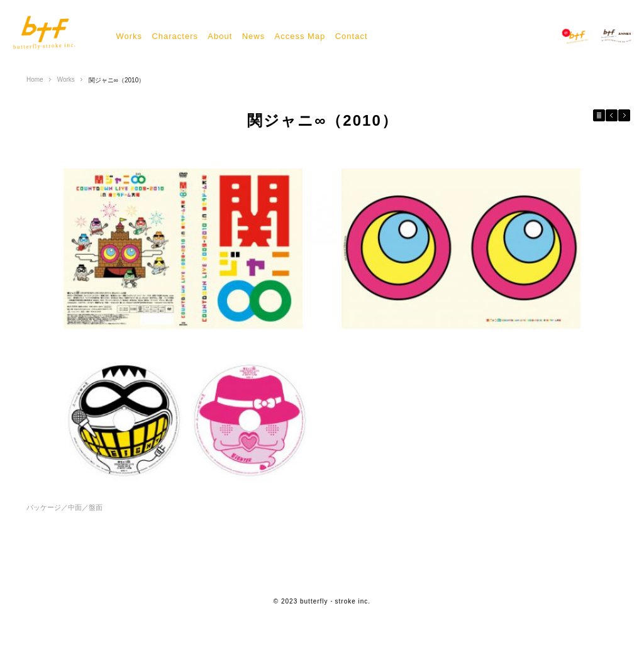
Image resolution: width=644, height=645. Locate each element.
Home (35, 80)
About (220, 36)
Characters (175, 36)
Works (129, 36)
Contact (352, 36)
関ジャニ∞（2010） (117, 80)
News (254, 36)
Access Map (300, 36)
